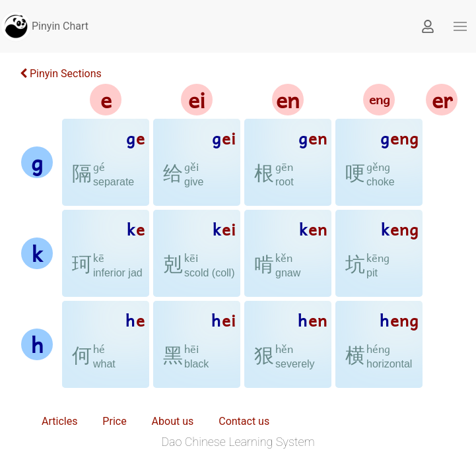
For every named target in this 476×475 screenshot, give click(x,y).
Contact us (244, 421)
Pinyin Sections (61, 74)
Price (114, 421)
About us (173, 421)
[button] (460, 26)
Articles (59, 421)
